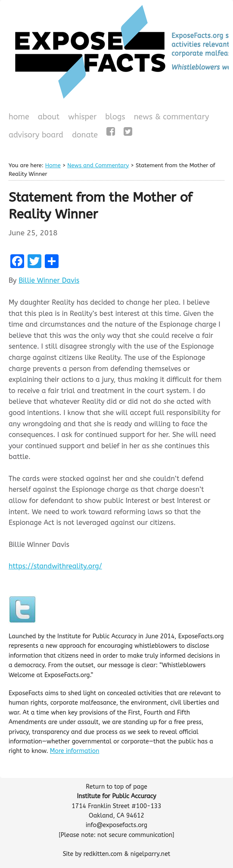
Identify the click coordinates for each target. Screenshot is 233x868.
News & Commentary (172, 117)
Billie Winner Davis (49, 280)
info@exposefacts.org (116, 825)
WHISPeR (82, 117)
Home (19, 117)
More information (75, 751)
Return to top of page (116, 787)
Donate (84, 136)
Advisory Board (36, 135)
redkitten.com (103, 854)
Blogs (114, 118)
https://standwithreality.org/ (55, 566)
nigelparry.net (151, 854)
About (49, 117)
